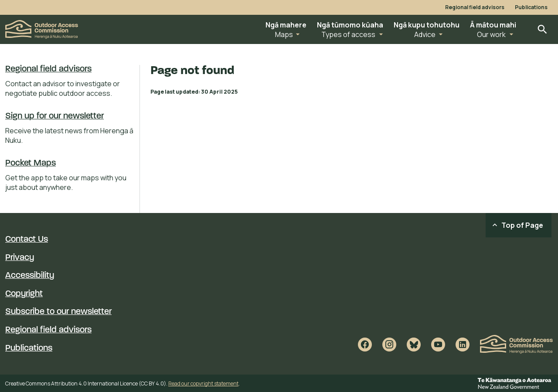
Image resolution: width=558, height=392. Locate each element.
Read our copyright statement (203, 384)
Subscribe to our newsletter (58, 312)
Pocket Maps (31, 163)
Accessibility (30, 276)
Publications (531, 7)
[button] (286, 29)
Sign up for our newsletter (54, 116)
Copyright (24, 294)
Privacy (20, 258)
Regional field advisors (475, 7)
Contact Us (27, 240)
